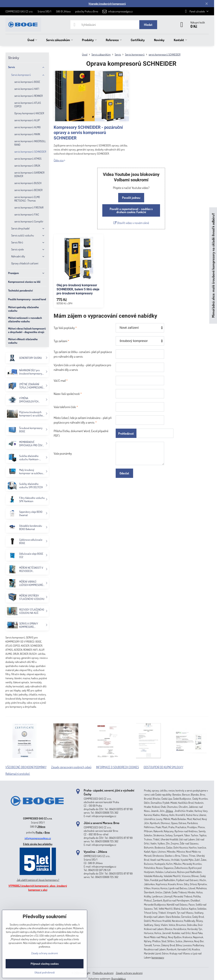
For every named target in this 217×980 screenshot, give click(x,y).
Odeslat (124, 473)
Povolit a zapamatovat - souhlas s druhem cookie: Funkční (131, 210)
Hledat (148, 25)
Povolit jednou (131, 198)
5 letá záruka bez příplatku (38, 844)
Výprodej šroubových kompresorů (107, 4)
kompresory (158, 957)
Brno (47, 832)
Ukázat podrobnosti (45, 972)
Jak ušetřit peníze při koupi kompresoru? (38, 880)
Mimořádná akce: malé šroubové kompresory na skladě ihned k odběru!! (213, 265)
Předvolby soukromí (103, 973)
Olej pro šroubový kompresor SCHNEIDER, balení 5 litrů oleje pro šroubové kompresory (78, 289)
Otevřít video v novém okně (131, 223)
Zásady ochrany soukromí (129, 973)
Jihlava (41, 826)
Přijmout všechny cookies (45, 964)
